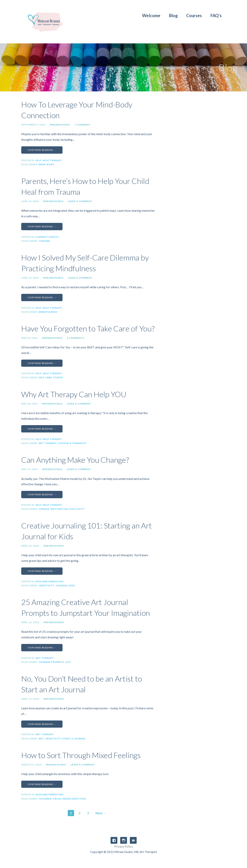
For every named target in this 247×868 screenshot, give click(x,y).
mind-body (47, 164)
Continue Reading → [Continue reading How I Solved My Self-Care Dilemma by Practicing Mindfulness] (42, 297)
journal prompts (51, 662)
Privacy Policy (123, 846)
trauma (44, 241)
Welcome (151, 16)
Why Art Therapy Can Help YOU (74, 394)
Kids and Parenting (50, 581)
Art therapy (48, 443)
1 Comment (82, 125)
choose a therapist (73, 443)
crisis (57, 799)
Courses (194, 16)
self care (45, 377)
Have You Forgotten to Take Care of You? (88, 329)
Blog (173, 16)
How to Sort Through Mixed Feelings (81, 755)
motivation (59, 509)
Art (41, 739)
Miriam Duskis (60, 125)
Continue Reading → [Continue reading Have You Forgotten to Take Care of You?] (42, 363)
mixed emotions (74, 799)
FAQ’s (216, 16)
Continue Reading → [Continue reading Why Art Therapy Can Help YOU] (42, 429)
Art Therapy (45, 658)
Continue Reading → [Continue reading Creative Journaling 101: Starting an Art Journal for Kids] (42, 571)
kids (72, 585)
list (68, 662)
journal (62, 585)
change (44, 509)
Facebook (114, 840)
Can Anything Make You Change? (75, 460)
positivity (77, 509)
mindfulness (48, 312)
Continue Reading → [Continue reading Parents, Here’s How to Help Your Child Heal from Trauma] (42, 226)
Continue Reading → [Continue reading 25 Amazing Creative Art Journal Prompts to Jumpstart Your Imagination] (42, 648)
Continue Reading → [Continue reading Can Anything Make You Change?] (42, 494)
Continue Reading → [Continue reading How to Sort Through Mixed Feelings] (42, 784)
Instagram (124, 840)
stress (58, 377)
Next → (101, 813)
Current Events (47, 237)
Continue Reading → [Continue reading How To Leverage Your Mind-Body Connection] (42, 150)
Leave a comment (80, 201)
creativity (47, 585)
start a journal (74, 739)
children (45, 799)
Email (133, 840)
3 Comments (76, 338)
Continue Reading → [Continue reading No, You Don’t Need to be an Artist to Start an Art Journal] (42, 724)
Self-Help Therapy (49, 160)
